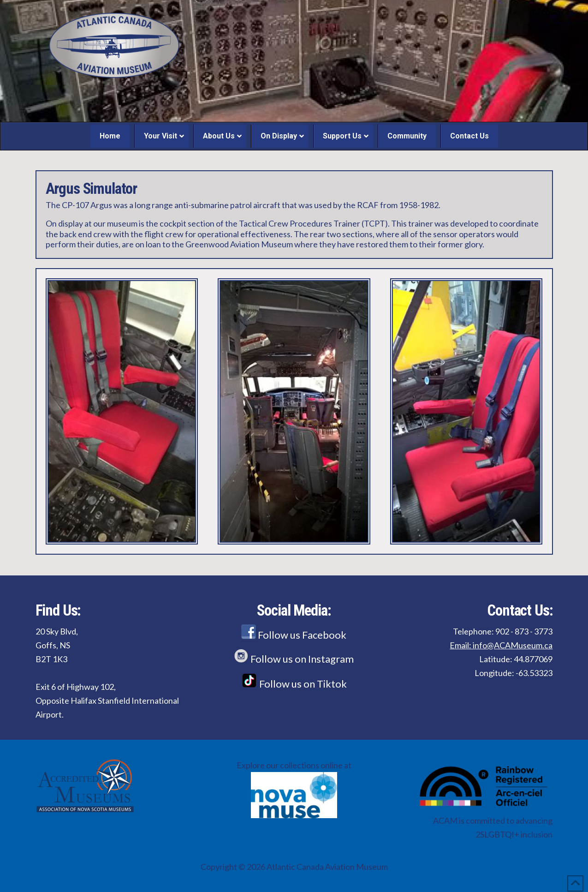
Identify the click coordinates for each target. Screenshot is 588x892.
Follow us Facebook (294, 635)
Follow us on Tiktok (294, 684)
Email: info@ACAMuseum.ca (501, 645)
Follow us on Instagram (294, 659)
